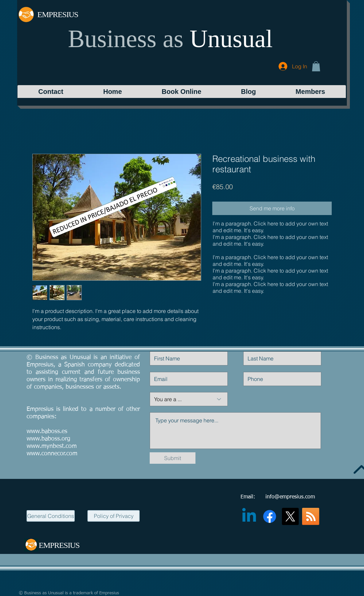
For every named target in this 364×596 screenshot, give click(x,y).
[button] (316, 66)
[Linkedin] (249, 516)
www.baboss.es (47, 431)
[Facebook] (270, 516)
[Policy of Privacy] (114, 516)
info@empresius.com (290, 497)
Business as (126, 39)
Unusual (231, 39)
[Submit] (173, 458)
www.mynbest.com (52, 446)
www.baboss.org (48, 439)
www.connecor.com (52, 454)
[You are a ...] (189, 399)
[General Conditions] (51, 516)
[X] (290, 516)
